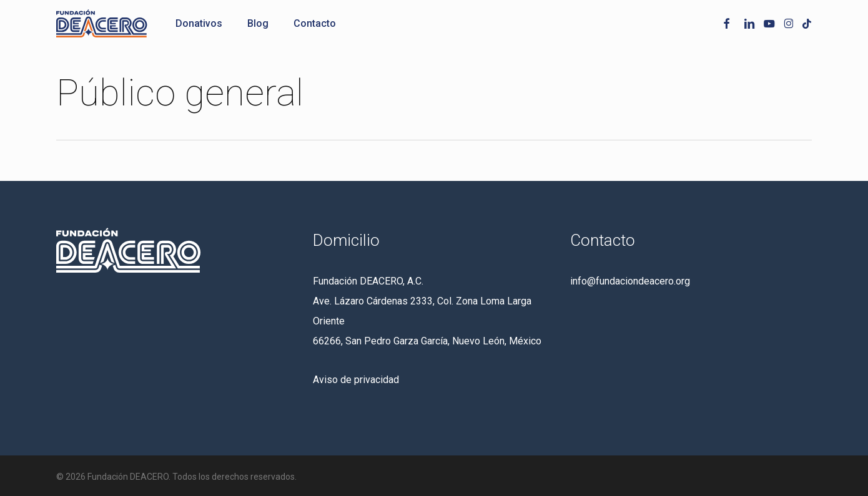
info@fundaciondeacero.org (630, 281)
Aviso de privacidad (356, 380)
